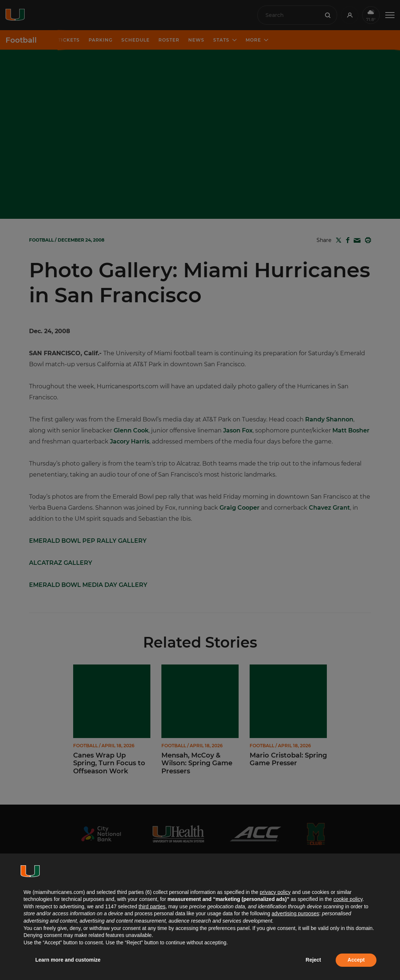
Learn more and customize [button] (68, 960)
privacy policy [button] (275, 892)
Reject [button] (313, 960)
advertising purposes (295, 913)
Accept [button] (356, 960)
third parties (152, 906)
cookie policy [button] (348, 899)
